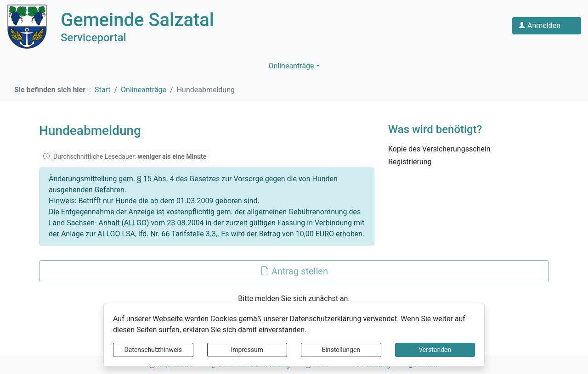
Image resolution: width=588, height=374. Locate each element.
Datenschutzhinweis (153, 350)
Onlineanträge (291, 66)
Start (102, 90)
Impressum (247, 350)
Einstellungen (341, 350)
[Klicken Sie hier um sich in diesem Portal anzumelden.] (547, 26)
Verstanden (435, 350)
